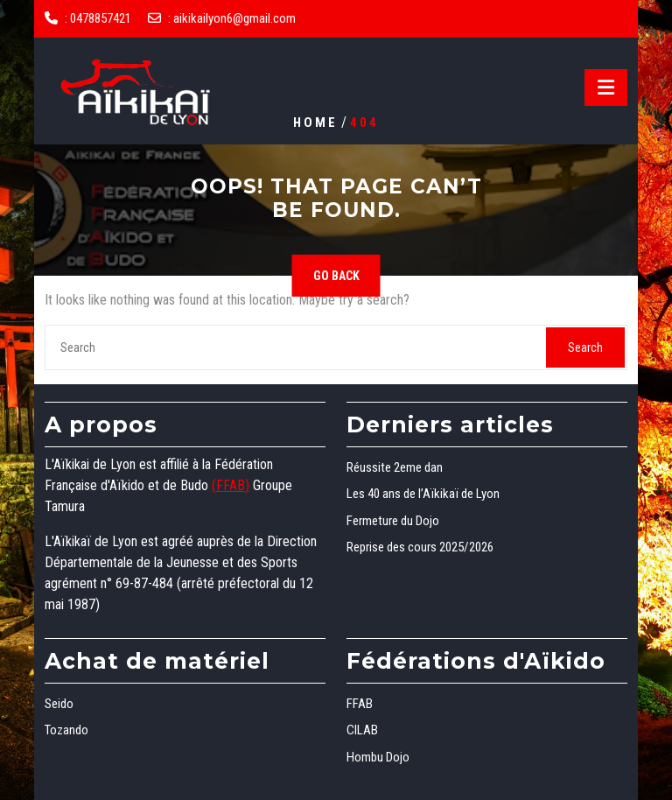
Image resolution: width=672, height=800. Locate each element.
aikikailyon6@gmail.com (234, 18)
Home (315, 122)
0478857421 (101, 18)
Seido (59, 704)
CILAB (362, 730)
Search (585, 347)
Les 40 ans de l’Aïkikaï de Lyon (423, 494)
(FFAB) (231, 485)
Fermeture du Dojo (393, 521)
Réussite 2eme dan (395, 467)
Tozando (66, 730)
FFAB (360, 704)
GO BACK (336, 276)
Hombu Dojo (378, 757)
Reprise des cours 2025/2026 (420, 547)
